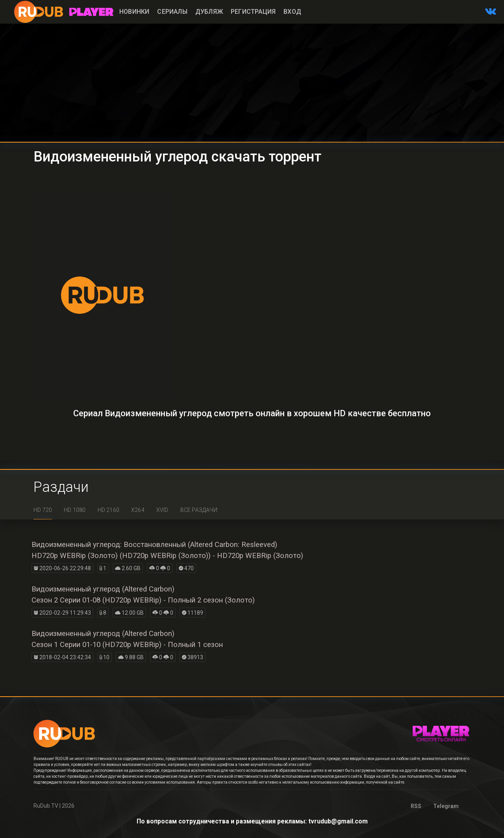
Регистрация (253, 12)
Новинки (134, 12)
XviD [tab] (162, 510)
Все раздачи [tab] (199, 510)
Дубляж (209, 12)
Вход (292, 12)
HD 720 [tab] (43, 510)
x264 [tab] (138, 510)
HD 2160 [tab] (108, 510)
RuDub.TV (46, 806)
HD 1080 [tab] (75, 510)
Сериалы (172, 12)
